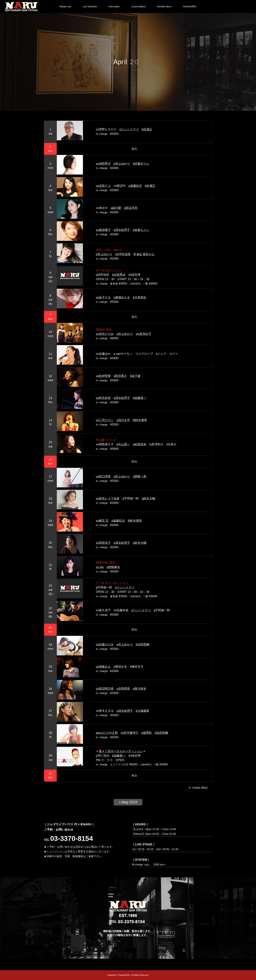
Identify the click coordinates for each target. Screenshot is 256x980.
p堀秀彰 (147, 733)
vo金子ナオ (103, 297)
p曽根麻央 (113, 567)
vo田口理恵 (103, 476)
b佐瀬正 (147, 129)
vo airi (100, 567)
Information (114, 7)
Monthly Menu (164, 7)
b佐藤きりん (141, 164)
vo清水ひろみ (105, 334)
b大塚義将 (143, 711)
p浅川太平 (123, 420)
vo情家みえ (103, 667)
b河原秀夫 (119, 275)
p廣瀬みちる (122, 297)
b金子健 (135, 376)
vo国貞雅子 (103, 230)
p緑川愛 (116, 208)
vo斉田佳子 (103, 543)
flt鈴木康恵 (140, 420)
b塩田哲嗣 (143, 644)
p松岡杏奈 (140, 444)
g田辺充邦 (131, 208)
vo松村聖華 (103, 376)
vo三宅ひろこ (105, 420)
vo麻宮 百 (102, 521)
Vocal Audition (138, 7)
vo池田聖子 (103, 164)
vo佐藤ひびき (105, 644)
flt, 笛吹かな (144, 254)
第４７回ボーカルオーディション (121, 751)
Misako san (65, 7)
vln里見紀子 (144, 334)
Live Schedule (90, 7)
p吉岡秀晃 (123, 689)
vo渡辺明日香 (105, 689)
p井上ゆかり (122, 164)
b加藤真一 (140, 398)
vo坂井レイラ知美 (108, 498)
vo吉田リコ (103, 186)
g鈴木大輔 (148, 498)
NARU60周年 (190, 7)
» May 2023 (128, 802)
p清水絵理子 (122, 230)
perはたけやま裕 (107, 733)
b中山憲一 (123, 444)
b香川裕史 (140, 689)
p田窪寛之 (120, 376)
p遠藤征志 (135, 186)
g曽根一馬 (140, 476)
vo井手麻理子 (130, 733)
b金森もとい (141, 230)
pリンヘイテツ (129, 129)
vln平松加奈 (123, 254)
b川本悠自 (140, 297)
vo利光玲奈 (103, 398)
